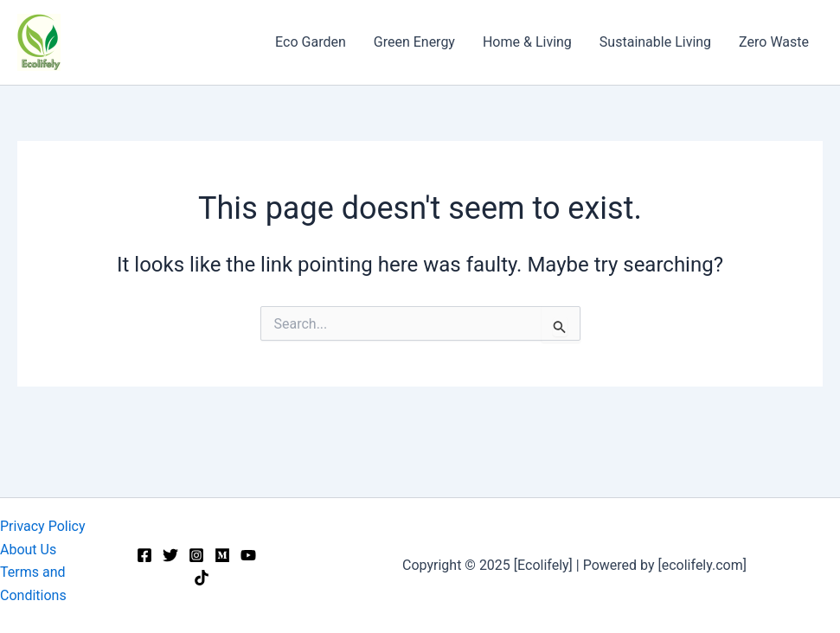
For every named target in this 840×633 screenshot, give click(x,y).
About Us (28, 550)
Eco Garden (311, 42)
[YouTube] (248, 555)
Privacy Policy (43, 526)
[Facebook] (144, 555)
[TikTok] (202, 578)
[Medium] (222, 555)
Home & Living (527, 42)
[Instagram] (196, 555)
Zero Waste (774, 42)
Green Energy (414, 42)
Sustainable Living (655, 42)
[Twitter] (170, 555)
